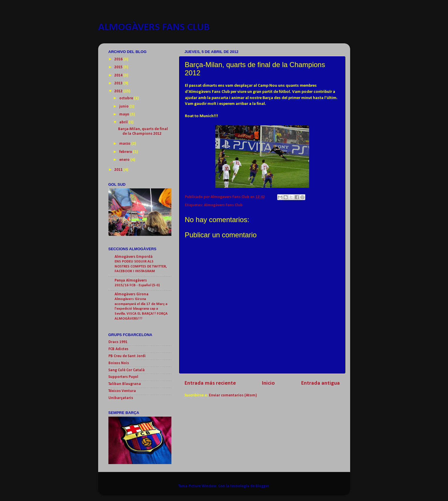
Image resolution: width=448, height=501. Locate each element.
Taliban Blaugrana (125, 384)
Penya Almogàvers (131, 281)
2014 (119, 75)
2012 (119, 91)
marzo (125, 144)
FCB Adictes (118, 349)
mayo (125, 114)
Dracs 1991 (118, 342)
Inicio (268, 383)
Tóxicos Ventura (122, 391)
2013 (119, 83)
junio (124, 106)
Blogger (262, 486)
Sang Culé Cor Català (127, 370)
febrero (126, 152)
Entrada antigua (321, 383)
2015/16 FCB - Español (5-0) (137, 285)
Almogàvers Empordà (134, 257)
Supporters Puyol (123, 377)
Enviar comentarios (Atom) (233, 395)
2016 (119, 59)
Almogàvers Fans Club (223, 205)
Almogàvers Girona (132, 294)
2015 (119, 67)
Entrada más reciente (210, 383)
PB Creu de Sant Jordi (127, 356)
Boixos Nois (119, 363)
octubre (127, 98)
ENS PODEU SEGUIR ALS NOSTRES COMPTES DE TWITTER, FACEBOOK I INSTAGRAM (141, 266)
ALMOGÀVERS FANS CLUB (154, 28)
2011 (119, 170)
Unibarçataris (121, 398)
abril (124, 122)
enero (125, 160)
